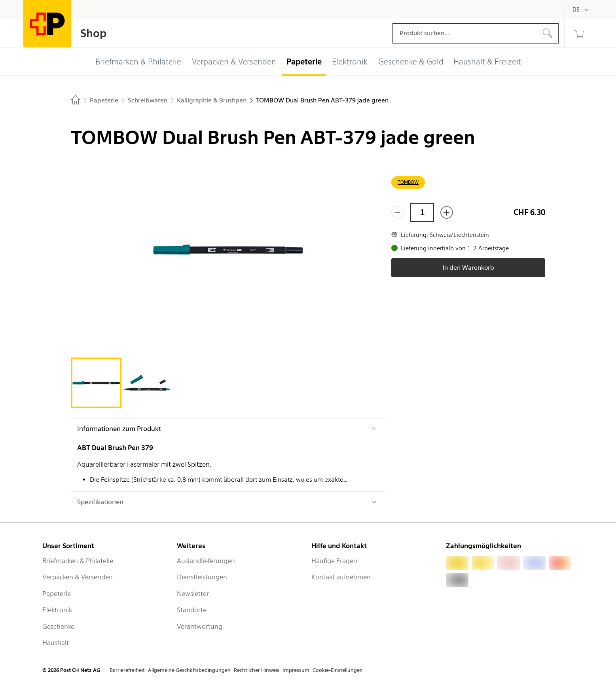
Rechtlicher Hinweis (257, 670)
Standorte (192, 610)
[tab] (96, 383)
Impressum (296, 670)
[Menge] (422, 212)
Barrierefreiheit (127, 670)
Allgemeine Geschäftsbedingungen (189, 670)
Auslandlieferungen (206, 561)
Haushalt (56, 643)
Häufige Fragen (334, 561)
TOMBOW (408, 182)
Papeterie (57, 594)
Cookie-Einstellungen (338, 670)
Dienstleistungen (202, 577)
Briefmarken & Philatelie (78, 561)
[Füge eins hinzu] (447, 212)
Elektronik (57, 610)
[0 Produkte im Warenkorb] (579, 33)
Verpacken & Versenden (78, 577)
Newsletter (193, 594)
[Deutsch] (582, 9)
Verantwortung (200, 626)
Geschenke (58, 626)
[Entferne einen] (398, 212)
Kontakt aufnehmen (341, 577)
